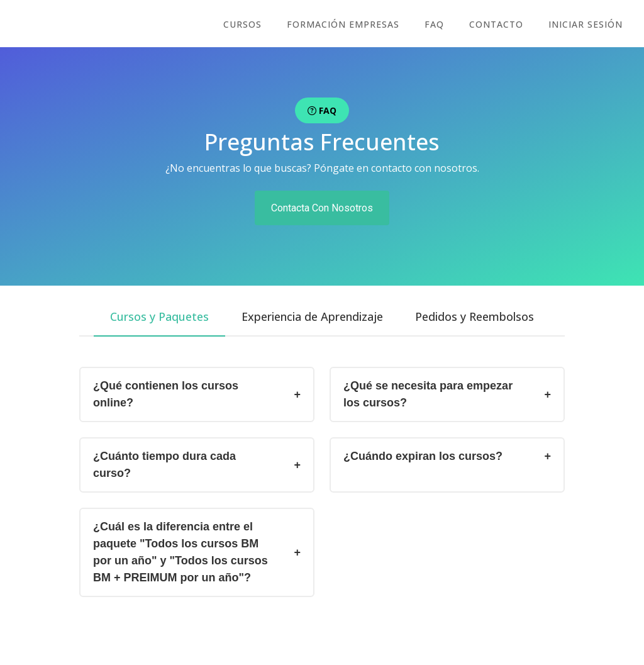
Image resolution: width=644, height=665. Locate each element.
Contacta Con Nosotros (322, 208)
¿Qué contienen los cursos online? (166, 394)
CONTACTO (500, 24)
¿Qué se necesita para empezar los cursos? (428, 394)
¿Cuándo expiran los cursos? (423, 456)
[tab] (157, 317)
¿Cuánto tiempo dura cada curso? (164, 465)
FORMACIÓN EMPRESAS (352, 24)
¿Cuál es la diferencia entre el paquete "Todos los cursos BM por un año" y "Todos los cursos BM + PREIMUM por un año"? (180, 552)
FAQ (441, 24)
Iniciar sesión (587, 24)
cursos (254, 24)
